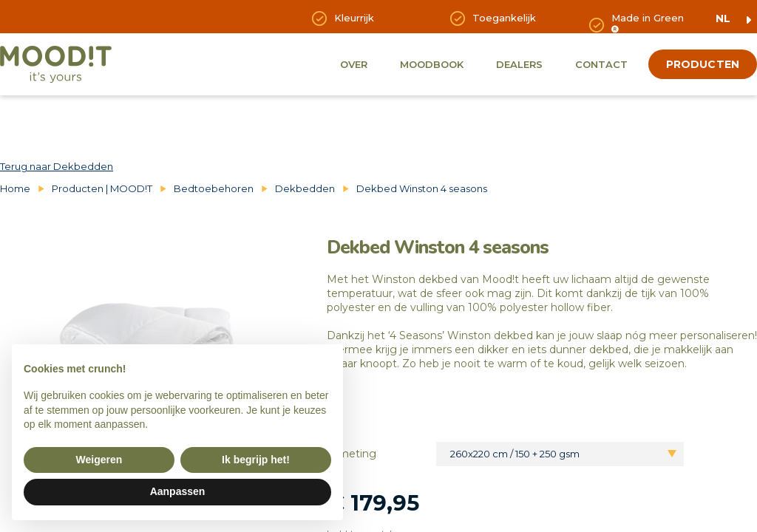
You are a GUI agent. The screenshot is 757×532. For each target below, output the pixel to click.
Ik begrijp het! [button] (256, 460)
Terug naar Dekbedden (57, 166)
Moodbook (432, 64)
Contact (601, 64)
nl (723, 18)
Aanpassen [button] (178, 491)
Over (354, 64)
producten (703, 64)
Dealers (519, 64)
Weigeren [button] (99, 460)
